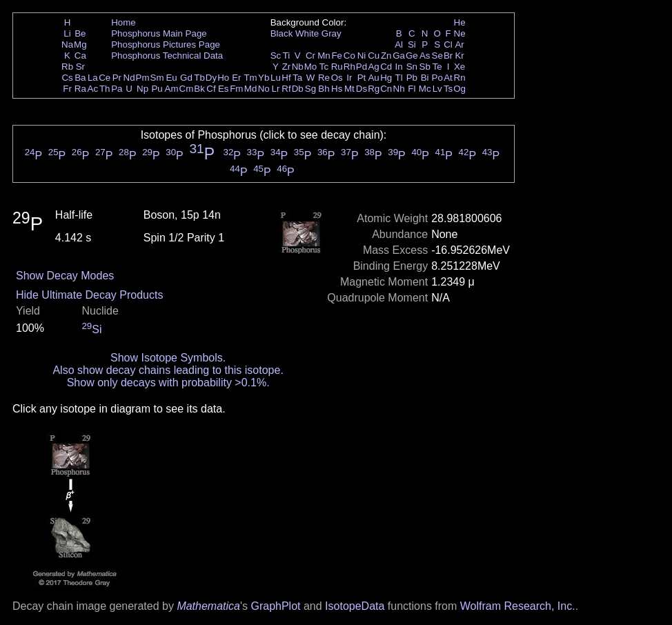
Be (80, 33)
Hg (386, 78)
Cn (386, 89)
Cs (67, 78)
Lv (437, 89)
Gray (332, 33)
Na (67, 44)
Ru (337, 67)
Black (282, 33)
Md (251, 89)
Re (324, 78)
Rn (460, 78)
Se (437, 56)
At (448, 78)
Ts (448, 89)
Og (459, 89)
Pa (117, 89)
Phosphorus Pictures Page (166, 44)
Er (236, 78)
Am (172, 89)
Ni (362, 56)
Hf (286, 78)
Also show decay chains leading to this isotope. (168, 370)
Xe (459, 67)
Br (448, 56)
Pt (362, 78)
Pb (412, 78)
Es (224, 89)
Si (412, 44)
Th (105, 89)
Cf (211, 89)
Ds (362, 89)
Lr (276, 89)
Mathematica (208, 606)
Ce (105, 78)
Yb (264, 78)
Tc (324, 67)
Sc (276, 56)
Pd (362, 67)
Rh (349, 67)
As (425, 56)
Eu (171, 78)
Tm (250, 78)
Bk (199, 89)
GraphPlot (275, 606)
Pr (117, 78)
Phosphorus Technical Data (167, 56)
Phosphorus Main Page (159, 33)
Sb (425, 67)
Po (437, 78)
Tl (399, 78)
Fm (236, 89)
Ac (93, 89)
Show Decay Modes (65, 276)
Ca (80, 56)
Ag (373, 67)
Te (437, 67)
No (264, 89)
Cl (448, 44)
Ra (80, 89)
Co (349, 56)
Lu (276, 78)
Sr (80, 67)
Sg (310, 89)
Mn (324, 56)
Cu (374, 56)
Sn (412, 67)
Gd (186, 78)
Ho (223, 78)
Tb (199, 78)
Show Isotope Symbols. (168, 358)
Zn (386, 56)
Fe (337, 56)
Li (67, 33)
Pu (157, 89)
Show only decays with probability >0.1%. (168, 383)
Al (399, 44)
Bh (324, 89)
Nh (399, 89)
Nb (298, 67)
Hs (337, 89)
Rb (67, 67)
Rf (286, 89)
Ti (287, 56)
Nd (129, 78)
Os (337, 78)
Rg (374, 89)
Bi (425, 78)
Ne (460, 33)
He (460, 22)
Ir (349, 78)
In (399, 67)
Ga (399, 56)
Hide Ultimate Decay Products (89, 295)
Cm (187, 89)
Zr (287, 67)
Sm (157, 78)
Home (123, 22)
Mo (311, 67)
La (93, 78)
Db (298, 89)
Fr (67, 89)
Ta (297, 78)
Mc (425, 89)
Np (142, 89)
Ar (459, 44)
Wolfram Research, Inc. (518, 606)
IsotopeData (355, 606)
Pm (143, 78)
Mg (80, 44)
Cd (386, 67)
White (307, 33)
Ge (412, 56)
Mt (349, 89)
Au (373, 78)
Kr (459, 56)
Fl (412, 89)
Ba (80, 78)
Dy (211, 78)
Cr (310, 56)
